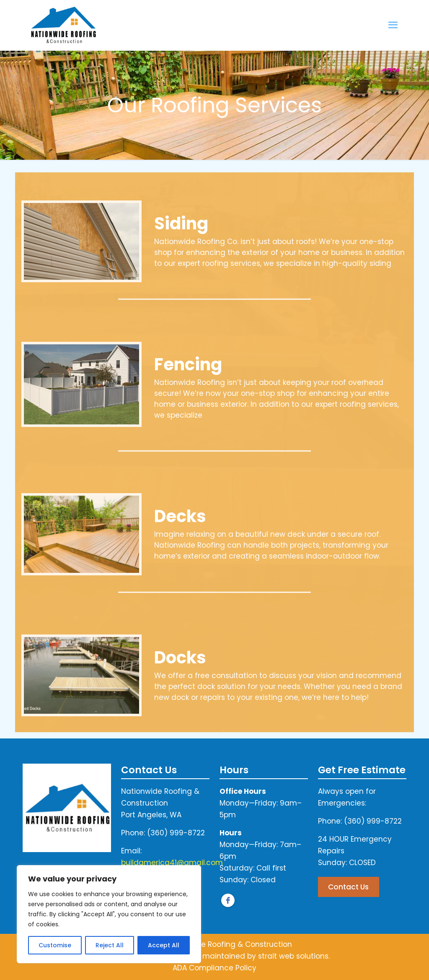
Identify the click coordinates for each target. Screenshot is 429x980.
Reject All (110, 945)
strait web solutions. (294, 956)
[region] (109, 914)
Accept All (164, 945)
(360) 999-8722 (176, 833)
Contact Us (348, 887)
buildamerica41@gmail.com (172, 863)
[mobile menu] (393, 25)
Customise (55, 945)
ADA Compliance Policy (214, 968)
